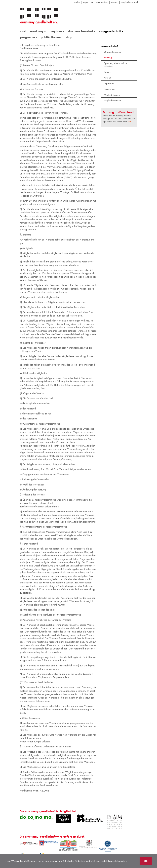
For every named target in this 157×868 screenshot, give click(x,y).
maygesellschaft (111, 31)
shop (69, 37)
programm (29, 37)
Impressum (88, 2)
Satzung (108, 58)
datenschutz (102, 2)
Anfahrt (107, 78)
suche (77, 2)
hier (130, 121)
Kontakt (115, 2)
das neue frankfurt (81, 31)
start (23, 31)
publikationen (51, 37)
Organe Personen (112, 52)
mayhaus (57, 31)
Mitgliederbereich (130, 2)
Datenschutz (110, 89)
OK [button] (146, 861)
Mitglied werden (112, 95)
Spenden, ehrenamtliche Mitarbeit (116, 65)
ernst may (38, 31)
